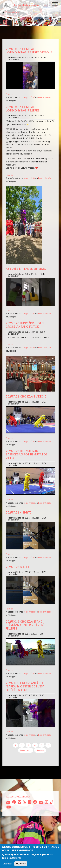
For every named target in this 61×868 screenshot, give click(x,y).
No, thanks (21, 864)
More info (17, 858)
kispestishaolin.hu (27, 5)
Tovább (10, 94)
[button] (24, 263)
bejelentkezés (45, 97)
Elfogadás (8, 864)
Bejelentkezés (12, 12)
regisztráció (29, 97)
